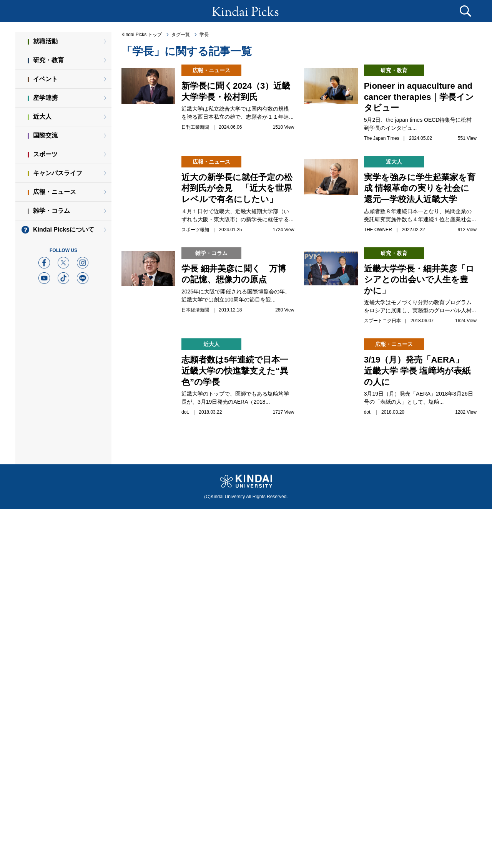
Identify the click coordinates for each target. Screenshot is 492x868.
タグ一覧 (181, 35)
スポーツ (45, 154)
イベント (45, 79)
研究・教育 (48, 60)
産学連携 (45, 98)
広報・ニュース (55, 192)
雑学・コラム (52, 211)
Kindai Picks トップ (142, 35)
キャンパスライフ (58, 173)
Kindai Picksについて (64, 229)
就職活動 (45, 41)
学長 (204, 35)
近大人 (42, 117)
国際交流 (45, 135)
